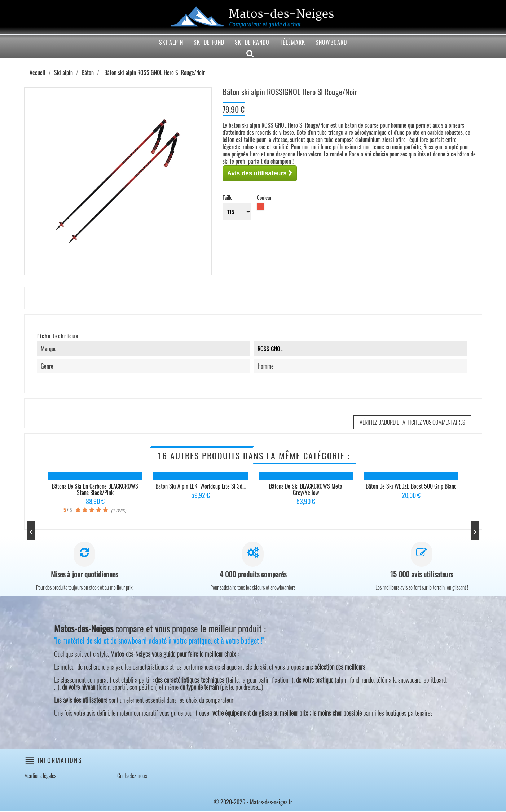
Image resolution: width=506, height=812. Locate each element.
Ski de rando (252, 42)
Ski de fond (209, 42)
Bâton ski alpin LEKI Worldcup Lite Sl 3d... (201, 486)
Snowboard (331, 42)
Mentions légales (40, 776)
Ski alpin (171, 42)
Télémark (292, 42)
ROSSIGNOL (270, 349)
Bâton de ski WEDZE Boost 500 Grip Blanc (411, 486)
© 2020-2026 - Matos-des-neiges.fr (253, 803)
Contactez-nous (132, 776)
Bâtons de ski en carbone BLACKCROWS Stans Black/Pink (95, 489)
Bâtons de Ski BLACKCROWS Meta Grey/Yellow (306, 489)
